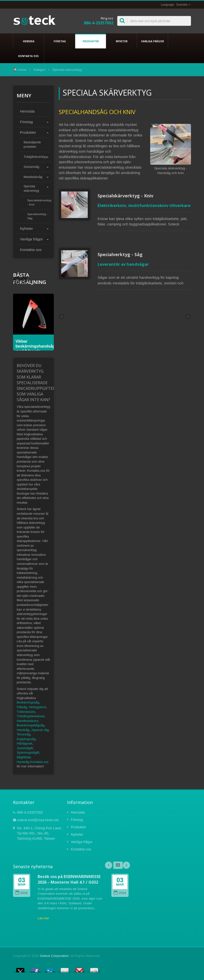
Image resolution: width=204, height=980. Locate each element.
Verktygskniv (37, 707)
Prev (24, 280)
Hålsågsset (24, 743)
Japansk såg (40, 730)
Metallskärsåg (33, 177)
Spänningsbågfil (28, 753)
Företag (60, 41)
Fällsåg (22, 707)
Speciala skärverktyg (31, 189)
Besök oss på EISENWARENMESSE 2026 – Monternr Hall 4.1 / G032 (69, 879)
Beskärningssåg (28, 702)
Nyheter (122, 41)
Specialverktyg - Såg (37, 216)
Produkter (91, 41)
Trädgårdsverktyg (35, 157)
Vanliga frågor (153, 41)
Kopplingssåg (26, 739)
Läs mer (43, 918)
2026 (22, 893)
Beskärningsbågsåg (30, 725)
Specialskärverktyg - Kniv (39, 202)
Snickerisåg (31, 167)
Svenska (182, 5)
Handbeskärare (28, 721)
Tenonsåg (24, 734)
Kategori (39, 70)
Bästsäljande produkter (32, 145)
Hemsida (29, 41)
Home (22, 70)
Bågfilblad (24, 757)
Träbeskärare (26, 712)
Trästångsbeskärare (31, 716)
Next (17, 280)
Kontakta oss (28, 56)
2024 (120, 893)
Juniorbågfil (25, 748)
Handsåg (23, 730)
